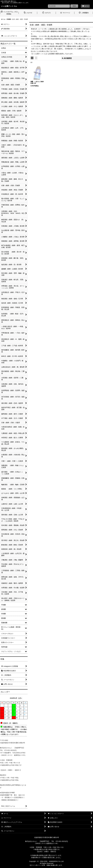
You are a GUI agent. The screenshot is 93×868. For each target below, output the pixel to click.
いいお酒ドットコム (9, 6)
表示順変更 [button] (67, 58)
